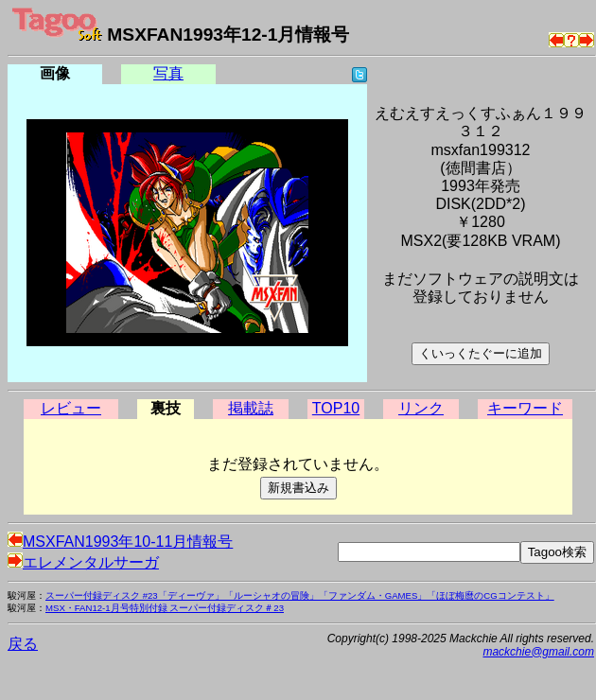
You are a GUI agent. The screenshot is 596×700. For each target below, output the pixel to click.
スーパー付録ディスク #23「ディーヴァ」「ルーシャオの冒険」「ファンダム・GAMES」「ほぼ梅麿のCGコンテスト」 (300, 595)
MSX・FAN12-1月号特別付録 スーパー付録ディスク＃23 (165, 608)
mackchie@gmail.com (538, 652)
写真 (168, 73)
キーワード (525, 408)
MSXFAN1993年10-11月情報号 (120, 542)
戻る (23, 644)
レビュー (71, 408)
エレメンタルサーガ (83, 562)
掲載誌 (251, 408)
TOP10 (336, 408)
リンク (421, 408)
